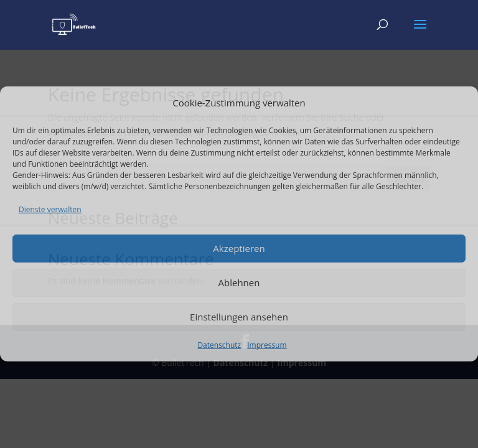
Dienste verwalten (50, 209)
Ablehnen (239, 282)
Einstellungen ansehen (239, 317)
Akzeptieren (239, 248)
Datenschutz (219, 344)
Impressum (267, 344)
